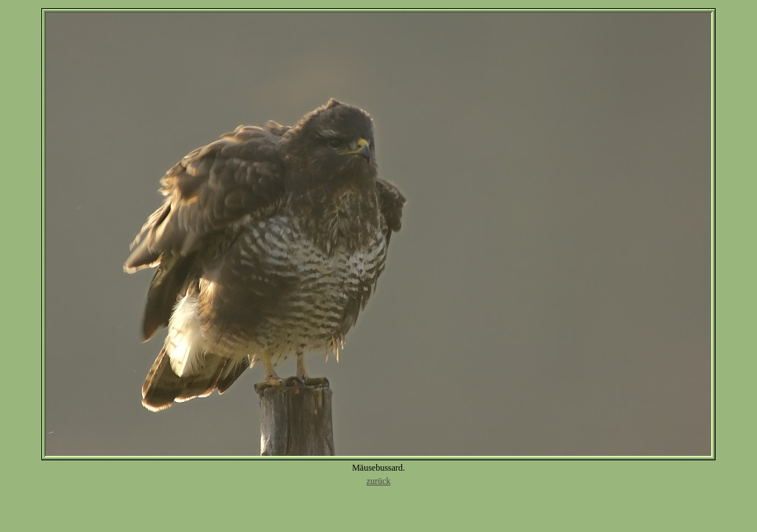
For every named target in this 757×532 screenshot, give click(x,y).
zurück (379, 481)
